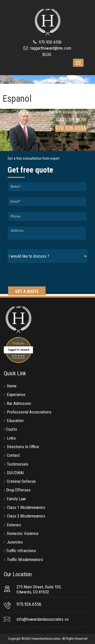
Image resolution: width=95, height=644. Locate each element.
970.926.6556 (50, 42)
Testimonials (18, 464)
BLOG (47, 54)
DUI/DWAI (15, 473)
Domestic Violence (23, 533)
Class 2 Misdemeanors (26, 516)
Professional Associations (29, 412)
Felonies (14, 525)
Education (15, 421)
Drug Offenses (18, 490)
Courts (12, 429)
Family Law (16, 499)
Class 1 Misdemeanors (26, 507)
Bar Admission (19, 403)
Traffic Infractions (21, 551)
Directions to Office (23, 447)
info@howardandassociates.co (43, 619)
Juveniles (15, 542)
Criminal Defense (21, 481)
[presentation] (46, 275)
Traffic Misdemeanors (25, 559)
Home (12, 386)
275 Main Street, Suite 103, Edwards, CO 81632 (39, 589)
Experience (16, 394)
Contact (13, 455)
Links (11, 438)
